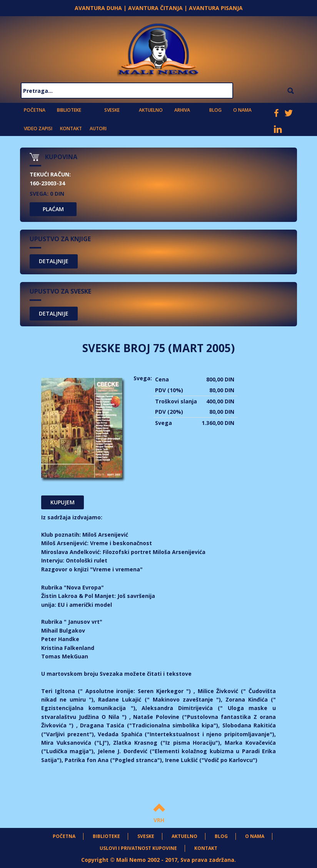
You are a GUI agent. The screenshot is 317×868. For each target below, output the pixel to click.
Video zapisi (38, 128)
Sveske (112, 110)
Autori (98, 128)
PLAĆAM (53, 209)
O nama (242, 110)
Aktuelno (151, 110)
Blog (215, 110)
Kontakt (71, 128)
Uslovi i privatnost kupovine (138, 848)
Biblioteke (69, 110)
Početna (35, 110)
